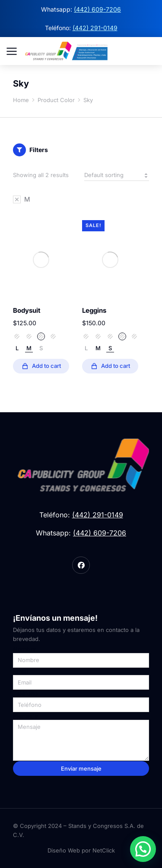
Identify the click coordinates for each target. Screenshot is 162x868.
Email (21, 672)
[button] (143, 849)
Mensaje (25, 716)
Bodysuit (27, 310)
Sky (17, 336)
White (53, 336)
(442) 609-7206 (97, 9)
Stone (41, 336)
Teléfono (25, 694)
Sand (86, 336)
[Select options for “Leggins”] (110, 366)
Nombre (24, 649)
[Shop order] (117, 175)
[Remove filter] (22, 199)
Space (29, 336)
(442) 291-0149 (95, 28)
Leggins (94, 310)
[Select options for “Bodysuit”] (41, 366)
